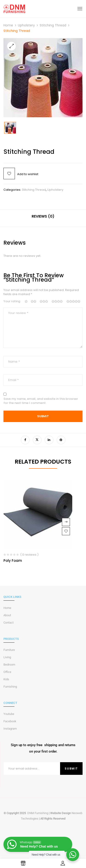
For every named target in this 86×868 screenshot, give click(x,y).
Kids (6, 679)
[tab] (43, 218)
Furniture (9, 650)
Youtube (9, 714)
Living (7, 657)
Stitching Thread (53, 25)
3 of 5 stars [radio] (44, 301)
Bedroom (9, 665)
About (7, 615)
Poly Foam (13, 561)
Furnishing (10, 687)
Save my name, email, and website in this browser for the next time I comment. (41, 401)
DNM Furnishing (38, 813)
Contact (8, 623)
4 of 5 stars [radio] (58, 301)
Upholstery (26, 25)
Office (7, 672)
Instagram (10, 729)
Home (8, 25)
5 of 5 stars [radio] (74, 301)
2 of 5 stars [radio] (34, 301)
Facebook (10, 721)
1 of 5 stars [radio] (26, 301)
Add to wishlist (28, 174)
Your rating (12, 301)
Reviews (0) (43, 216)
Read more (66, 522)
